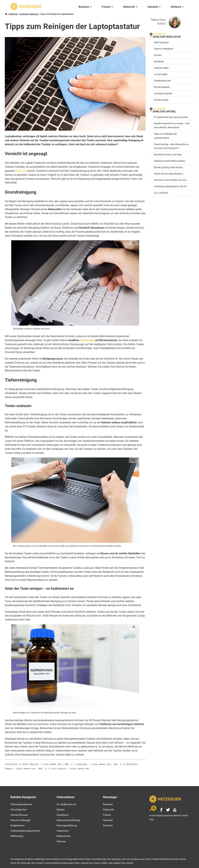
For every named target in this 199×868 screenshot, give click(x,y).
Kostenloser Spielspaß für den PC (170, 187)
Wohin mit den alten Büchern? (169, 174)
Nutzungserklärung (67, 825)
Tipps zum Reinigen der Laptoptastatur (165, 136)
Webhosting (17, 835)
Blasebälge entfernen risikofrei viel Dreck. (31, 329)
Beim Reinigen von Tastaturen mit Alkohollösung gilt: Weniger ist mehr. (44, 713)
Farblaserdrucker (162, 81)
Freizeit (107, 814)
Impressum (63, 830)
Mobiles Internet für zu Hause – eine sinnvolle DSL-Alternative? (172, 126)
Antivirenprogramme (21, 804)
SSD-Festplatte (161, 43)
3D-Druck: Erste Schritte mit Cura (170, 180)
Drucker (158, 55)
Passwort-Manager (20, 820)
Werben (61, 809)
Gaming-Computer (163, 94)
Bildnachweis (64, 835)
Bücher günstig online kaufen (168, 167)
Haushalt (108, 820)
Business (108, 804)
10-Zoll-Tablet (161, 74)
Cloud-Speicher (19, 809)
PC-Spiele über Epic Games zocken (171, 117)
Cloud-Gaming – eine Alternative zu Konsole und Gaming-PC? (171, 146)
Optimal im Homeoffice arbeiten (170, 161)
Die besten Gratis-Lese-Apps (168, 155)
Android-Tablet (161, 68)
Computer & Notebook (29, 14)
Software (108, 825)
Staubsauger (87, 340)
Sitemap (61, 841)
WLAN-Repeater (162, 87)
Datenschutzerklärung (68, 820)
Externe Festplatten (164, 49)
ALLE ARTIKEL (161, 193)
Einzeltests (63, 814)
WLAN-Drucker (161, 100)
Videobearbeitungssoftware (25, 830)
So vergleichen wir (66, 804)
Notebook (21, 171)
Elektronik (13, 14)
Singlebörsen (17, 825)
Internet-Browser (19, 814)
